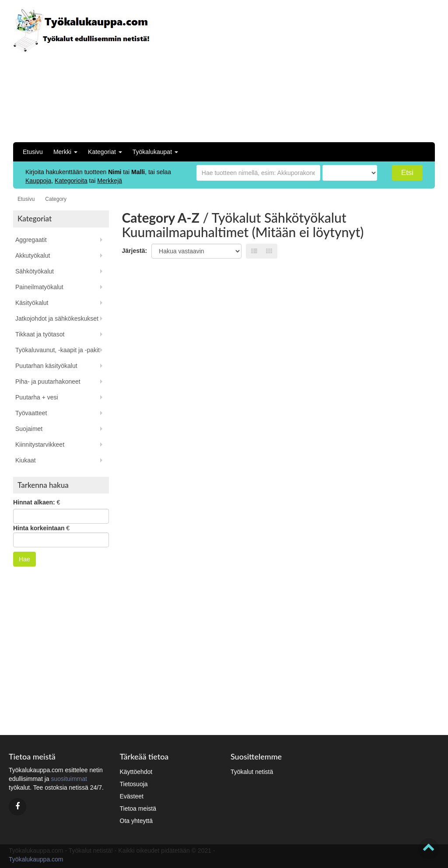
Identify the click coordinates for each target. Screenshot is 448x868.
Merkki (65, 152)
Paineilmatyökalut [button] (39, 287)
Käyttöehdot (136, 772)
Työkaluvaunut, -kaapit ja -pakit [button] (58, 350)
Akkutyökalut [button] (33, 255)
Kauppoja (38, 181)
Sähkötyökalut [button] (35, 271)
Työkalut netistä (252, 772)
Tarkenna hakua (43, 485)
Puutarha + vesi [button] (37, 397)
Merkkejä (110, 181)
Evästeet (132, 796)
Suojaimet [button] (29, 429)
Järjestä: (135, 251)
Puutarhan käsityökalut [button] (46, 366)
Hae (24, 559)
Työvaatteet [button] (31, 413)
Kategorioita (71, 181)
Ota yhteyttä (136, 821)
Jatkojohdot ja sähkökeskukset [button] (57, 318)
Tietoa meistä (138, 808)
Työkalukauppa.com (36, 859)
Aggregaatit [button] (31, 240)
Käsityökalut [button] (32, 303)
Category (56, 199)
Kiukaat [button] (26, 460)
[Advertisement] (339, 70)
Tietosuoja (134, 784)
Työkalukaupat (155, 152)
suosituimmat (69, 779)
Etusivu (33, 152)
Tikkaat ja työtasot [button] (40, 334)
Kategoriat (105, 152)
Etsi (407, 173)
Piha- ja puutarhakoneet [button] (48, 381)
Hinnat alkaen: (34, 502)
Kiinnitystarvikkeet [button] (40, 444)
